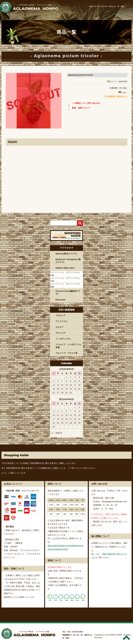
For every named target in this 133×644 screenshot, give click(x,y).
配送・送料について (79, 108)
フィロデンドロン (63, 339)
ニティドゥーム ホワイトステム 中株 (66, 274)
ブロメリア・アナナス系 (66, 353)
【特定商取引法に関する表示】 (43, 463)
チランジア (60, 333)
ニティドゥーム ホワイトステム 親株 (66, 285)
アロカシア (60, 315)
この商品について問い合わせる (84, 104)
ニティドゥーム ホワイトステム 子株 (66, 280)
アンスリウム (61, 321)
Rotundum (60, 300)
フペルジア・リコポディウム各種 (69, 346)
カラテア (59, 327)
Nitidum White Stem (65, 268)
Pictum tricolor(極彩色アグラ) (68, 293)
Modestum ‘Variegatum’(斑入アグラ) (68, 261)
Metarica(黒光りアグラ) (66, 254)
